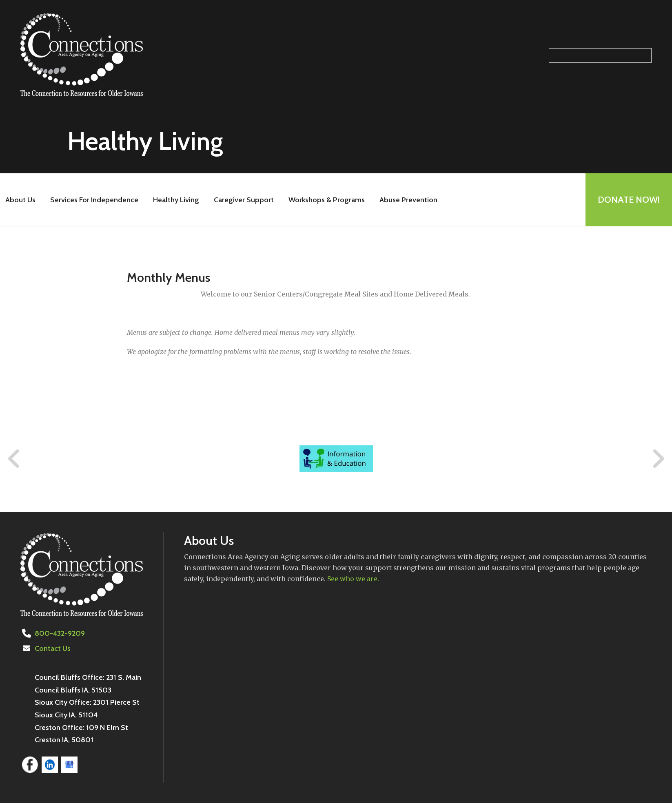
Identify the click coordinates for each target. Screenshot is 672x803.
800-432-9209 (60, 633)
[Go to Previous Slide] (14, 459)
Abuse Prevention (408, 200)
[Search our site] (600, 55)
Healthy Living (176, 200)
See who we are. (353, 579)
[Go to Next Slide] (658, 459)
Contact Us (53, 648)
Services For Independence (94, 200)
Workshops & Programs (327, 200)
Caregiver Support (244, 200)
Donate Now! (629, 200)
